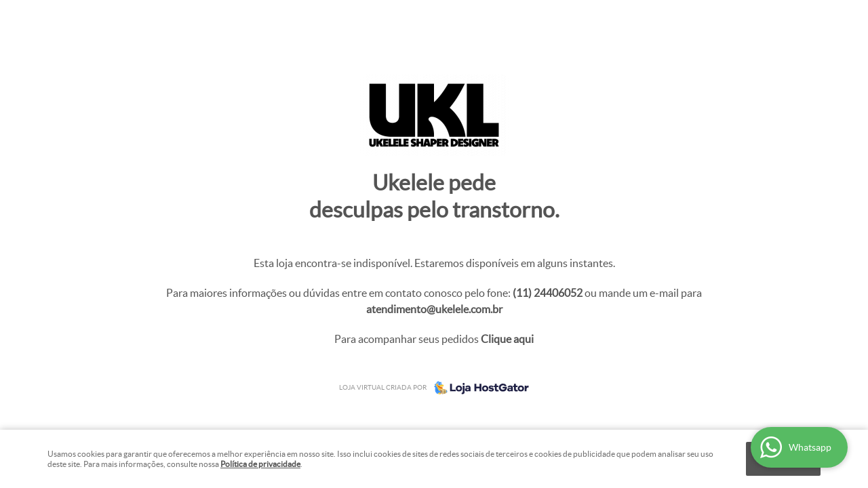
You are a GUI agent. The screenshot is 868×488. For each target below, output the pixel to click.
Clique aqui (507, 339)
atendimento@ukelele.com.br (434, 309)
